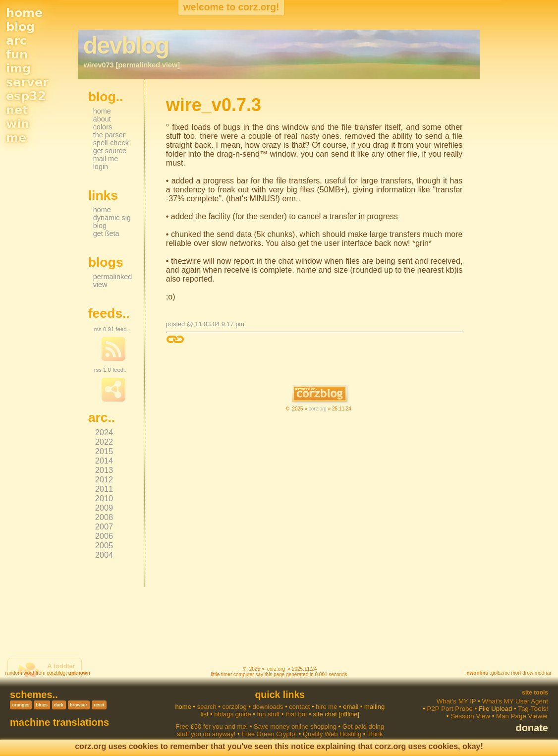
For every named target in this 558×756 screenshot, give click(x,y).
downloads (268, 707)
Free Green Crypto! (269, 734)
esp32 (26, 96)
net (17, 110)
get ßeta (106, 233)
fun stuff (268, 714)
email (351, 707)
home (24, 13)
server (27, 82)
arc (16, 41)
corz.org (318, 409)
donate (532, 728)
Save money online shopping (295, 727)
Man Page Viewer (522, 716)
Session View (470, 716)
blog (20, 27)
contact (299, 707)
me (16, 138)
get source (110, 151)
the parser (109, 135)
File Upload (495, 709)
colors (103, 127)
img (18, 68)
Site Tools (535, 693)
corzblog (56, 673)
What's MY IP (456, 701)
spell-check (111, 143)
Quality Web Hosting (332, 734)
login (101, 167)
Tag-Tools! (533, 709)
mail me (106, 159)
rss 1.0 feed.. (111, 370)
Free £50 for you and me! (212, 727)
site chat (325, 714)
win (18, 124)
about (102, 119)
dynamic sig (112, 218)
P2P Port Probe (450, 709)
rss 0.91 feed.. (112, 329)
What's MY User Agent (515, 701)
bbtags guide (232, 714)
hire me (326, 707)
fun (17, 55)
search (207, 707)
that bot (296, 714)
